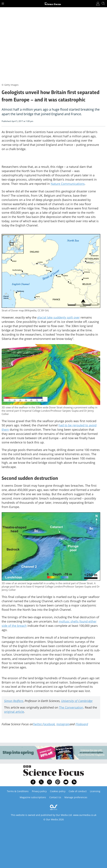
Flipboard (82, 724)
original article (14, 712)
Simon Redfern (14, 701)
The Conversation (71, 707)
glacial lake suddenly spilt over (59, 317)
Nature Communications (68, 184)
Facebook (49, 724)
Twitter (37, 724)
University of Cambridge (77, 701)
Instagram (63, 724)
